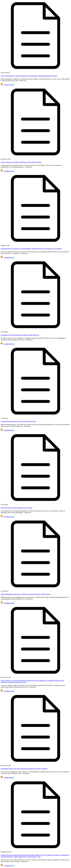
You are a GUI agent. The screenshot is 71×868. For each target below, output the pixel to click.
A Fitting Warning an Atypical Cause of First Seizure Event (18, 421)
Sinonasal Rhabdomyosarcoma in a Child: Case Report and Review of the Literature (26, 594)
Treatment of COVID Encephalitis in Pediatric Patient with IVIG (20, 335)
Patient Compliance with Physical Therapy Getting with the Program (21, 162)
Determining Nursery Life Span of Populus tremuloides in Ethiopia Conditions (24, 769)
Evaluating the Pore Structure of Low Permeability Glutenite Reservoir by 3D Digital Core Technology (31, 249)
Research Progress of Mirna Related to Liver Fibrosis (17, 508)
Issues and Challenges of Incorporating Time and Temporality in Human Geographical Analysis (29, 76)
